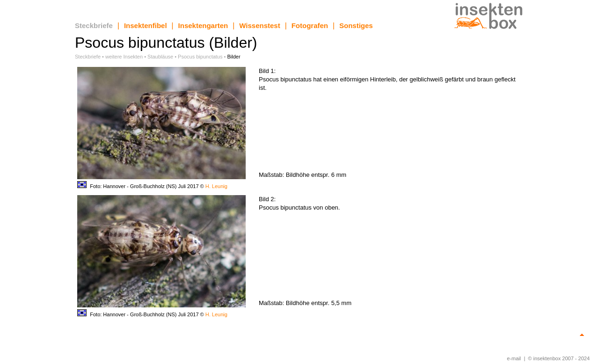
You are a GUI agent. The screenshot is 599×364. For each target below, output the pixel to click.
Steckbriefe (94, 25)
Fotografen (310, 25)
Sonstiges (356, 25)
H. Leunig (216, 186)
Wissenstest (259, 25)
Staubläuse (160, 57)
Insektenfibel (146, 25)
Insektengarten (203, 25)
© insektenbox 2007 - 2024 (559, 358)
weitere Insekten (124, 57)
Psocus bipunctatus (200, 57)
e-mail (514, 358)
